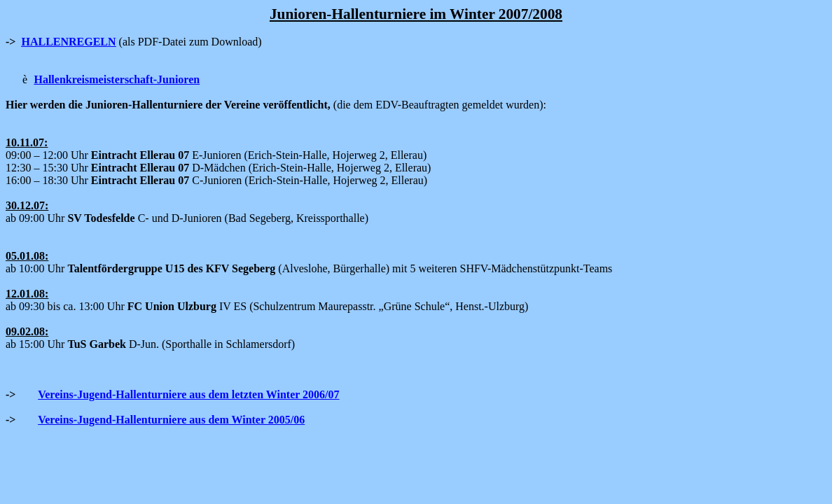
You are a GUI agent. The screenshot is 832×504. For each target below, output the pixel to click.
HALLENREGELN (68, 42)
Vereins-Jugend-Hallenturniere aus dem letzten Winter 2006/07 (188, 394)
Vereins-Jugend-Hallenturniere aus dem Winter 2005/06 (171, 420)
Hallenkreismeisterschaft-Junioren (117, 79)
